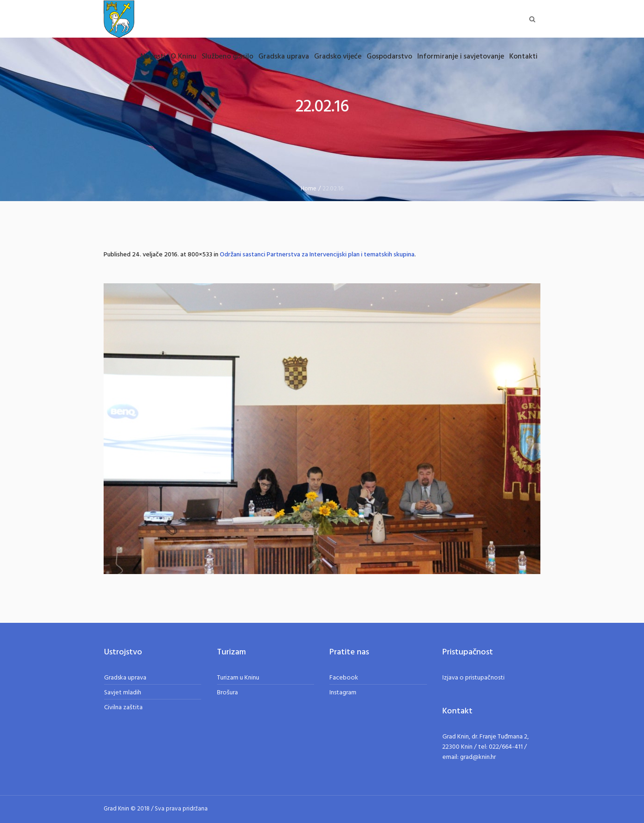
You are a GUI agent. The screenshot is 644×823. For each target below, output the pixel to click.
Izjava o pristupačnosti (473, 678)
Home (309, 189)
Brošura (227, 693)
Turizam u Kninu (238, 678)
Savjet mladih (123, 693)
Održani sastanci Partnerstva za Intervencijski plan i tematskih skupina (317, 255)
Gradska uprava (125, 678)
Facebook (344, 678)
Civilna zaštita (123, 708)
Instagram (343, 693)
